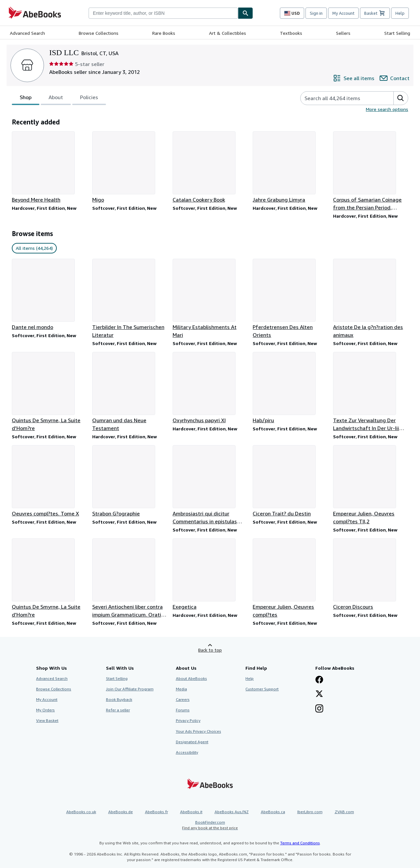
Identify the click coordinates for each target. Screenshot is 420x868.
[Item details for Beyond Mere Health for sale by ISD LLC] (49, 167)
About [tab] (56, 98)
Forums (183, 710)
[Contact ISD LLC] (395, 78)
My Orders (45, 710)
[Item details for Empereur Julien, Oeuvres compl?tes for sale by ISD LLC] (290, 578)
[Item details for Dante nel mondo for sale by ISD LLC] (49, 295)
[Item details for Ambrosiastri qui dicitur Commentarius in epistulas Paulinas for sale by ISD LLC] (210, 485)
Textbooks (291, 33)
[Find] (245, 13)
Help (400, 13)
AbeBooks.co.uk (81, 812)
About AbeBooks (191, 678)
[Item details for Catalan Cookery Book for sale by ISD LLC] (210, 167)
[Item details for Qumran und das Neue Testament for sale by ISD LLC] (130, 392)
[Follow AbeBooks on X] (319, 694)
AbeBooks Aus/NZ (232, 812)
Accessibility (187, 752)
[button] (401, 98)
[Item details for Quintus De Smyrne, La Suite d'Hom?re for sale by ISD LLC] (49, 392)
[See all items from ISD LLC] (354, 78)
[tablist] (59, 98)
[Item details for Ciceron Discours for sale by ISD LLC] (371, 575)
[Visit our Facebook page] (319, 680)
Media (181, 689)
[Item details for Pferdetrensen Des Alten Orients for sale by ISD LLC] (290, 299)
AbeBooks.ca (273, 812)
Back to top (210, 650)
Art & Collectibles (228, 33)
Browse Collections (99, 33)
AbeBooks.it (191, 812)
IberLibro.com (310, 812)
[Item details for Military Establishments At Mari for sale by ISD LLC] (210, 299)
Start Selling (397, 33)
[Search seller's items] (340, 98)
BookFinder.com (210, 825)
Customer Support (262, 689)
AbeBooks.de (121, 812)
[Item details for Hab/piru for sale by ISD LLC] (290, 388)
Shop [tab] (26, 98)
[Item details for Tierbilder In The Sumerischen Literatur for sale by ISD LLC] (130, 299)
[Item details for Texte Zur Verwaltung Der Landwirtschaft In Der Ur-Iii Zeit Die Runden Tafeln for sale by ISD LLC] (371, 392)
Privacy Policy (188, 720)
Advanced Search (27, 33)
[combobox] (163, 13)
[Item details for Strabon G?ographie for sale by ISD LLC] (130, 481)
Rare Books (164, 33)
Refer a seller (118, 710)
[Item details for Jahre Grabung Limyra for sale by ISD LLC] (290, 167)
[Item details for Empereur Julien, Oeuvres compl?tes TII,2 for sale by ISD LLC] (371, 485)
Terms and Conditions (300, 843)
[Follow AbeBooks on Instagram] (319, 709)
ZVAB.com (344, 812)
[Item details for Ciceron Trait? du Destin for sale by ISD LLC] (290, 481)
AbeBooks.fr (157, 812)
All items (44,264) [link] (34, 248)
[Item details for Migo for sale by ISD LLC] (130, 167)
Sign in (316, 13)
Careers (183, 699)
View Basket (47, 720)
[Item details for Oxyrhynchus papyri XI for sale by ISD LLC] (210, 388)
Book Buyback (119, 699)
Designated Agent (192, 742)
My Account (343, 13)
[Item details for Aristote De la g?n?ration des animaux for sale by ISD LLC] (371, 299)
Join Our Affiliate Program (130, 689)
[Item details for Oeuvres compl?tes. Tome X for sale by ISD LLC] (49, 481)
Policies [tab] (89, 98)
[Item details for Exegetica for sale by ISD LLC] (210, 575)
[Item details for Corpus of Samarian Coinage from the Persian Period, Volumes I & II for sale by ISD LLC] (371, 171)
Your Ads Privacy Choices (199, 731)
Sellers (343, 33)
